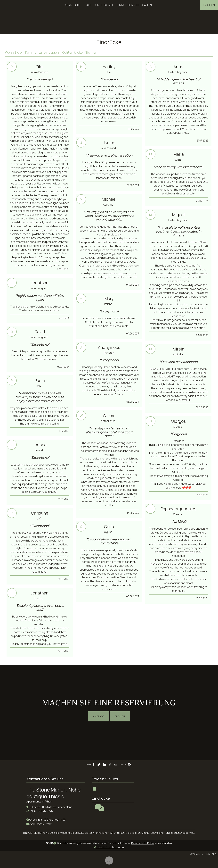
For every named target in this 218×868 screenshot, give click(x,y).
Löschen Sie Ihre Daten (109, 847)
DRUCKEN (126, 764)
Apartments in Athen (39, 801)
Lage (88, 5)
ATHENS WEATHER (162, 788)
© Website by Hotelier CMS (203, 854)
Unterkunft (104, 5)
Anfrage (99, 716)
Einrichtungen (128, 5)
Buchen (209, 5)
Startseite (73, 5)
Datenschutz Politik (143, 843)
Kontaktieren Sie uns (45, 779)
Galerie (148, 5)
